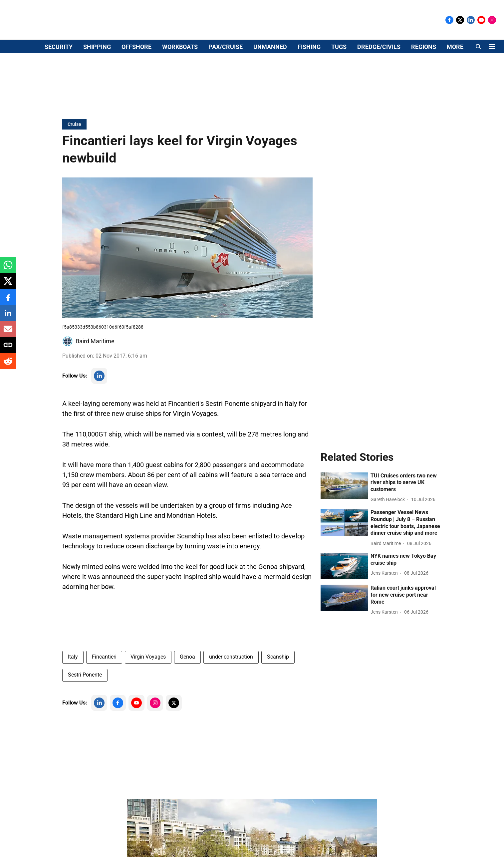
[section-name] (74, 140)
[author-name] (389, 515)
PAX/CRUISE (226, 82)
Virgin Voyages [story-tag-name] (148, 672)
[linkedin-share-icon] (8, 316)
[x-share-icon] (8, 285)
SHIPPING (97, 82)
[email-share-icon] (8, 332)
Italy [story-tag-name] (73, 672)
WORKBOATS (180, 82)
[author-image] (68, 357)
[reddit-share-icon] (8, 364)
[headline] (406, 498)
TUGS (339, 82)
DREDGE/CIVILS (379, 82)
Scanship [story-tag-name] (278, 672)
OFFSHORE (136, 82)
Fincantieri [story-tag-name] (104, 672)
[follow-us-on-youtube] (136, 718)
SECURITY (59, 82)
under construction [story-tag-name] (231, 672)
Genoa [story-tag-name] (187, 672)
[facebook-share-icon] (8, 300)
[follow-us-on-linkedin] (99, 392)
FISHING (309, 82)
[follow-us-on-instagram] (155, 718)
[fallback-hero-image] (344, 501)
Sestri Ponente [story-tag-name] (85, 690)
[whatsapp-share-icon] (8, 269)
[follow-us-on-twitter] (174, 718)
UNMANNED (270, 82)
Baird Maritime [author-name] (95, 357)
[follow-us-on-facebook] (118, 718)
